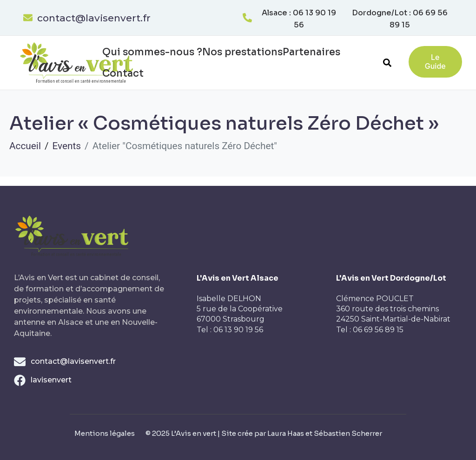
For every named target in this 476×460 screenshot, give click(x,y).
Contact (123, 73)
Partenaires (311, 52)
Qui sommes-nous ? (152, 52)
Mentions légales (105, 433)
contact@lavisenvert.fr (94, 18)
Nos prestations (242, 52)
